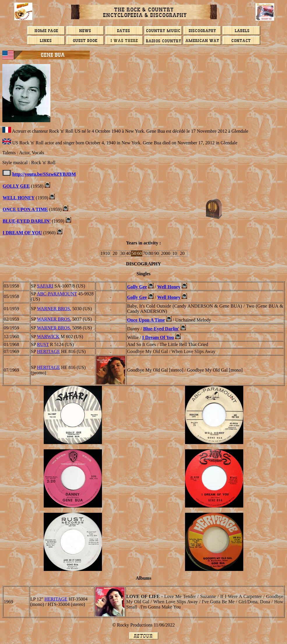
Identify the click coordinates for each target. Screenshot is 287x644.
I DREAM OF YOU (22, 233)
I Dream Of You (158, 337)
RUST (43, 344)
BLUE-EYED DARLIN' (27, 221)
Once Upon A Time (146, 320)
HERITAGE (49, 351)
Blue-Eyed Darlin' (161, 329)
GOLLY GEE (16, 186)
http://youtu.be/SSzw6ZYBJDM (44, 174)
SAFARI (45, 286)
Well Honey (19, 198)
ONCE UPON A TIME (25, 209)
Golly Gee (137, 287)
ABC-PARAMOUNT (57, 294)
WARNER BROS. (54, 309)
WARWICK (48, 337)
